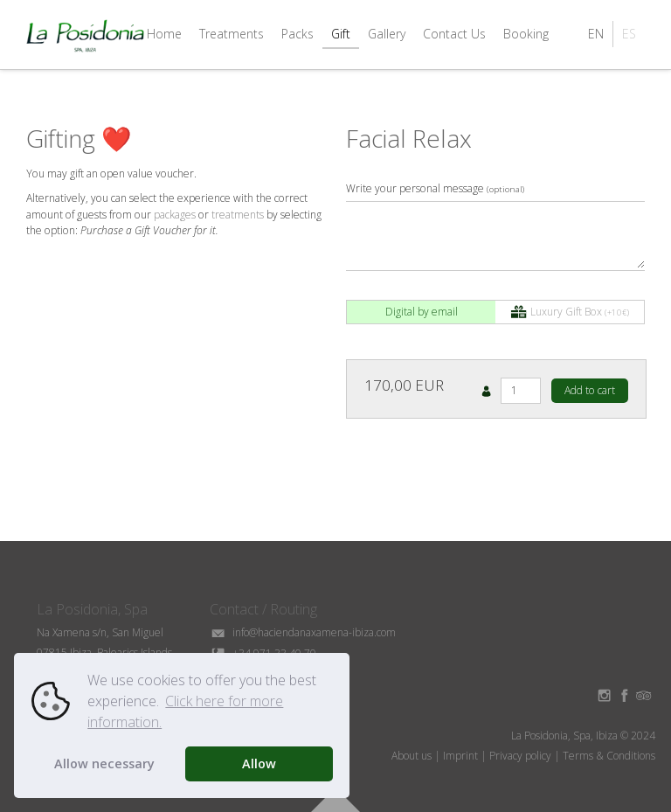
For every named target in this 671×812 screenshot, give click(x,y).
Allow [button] (259, 763)
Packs (297, 34)
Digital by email (422, 312)
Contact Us (454, 34)
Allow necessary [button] (104, 763)
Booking (526, 34)
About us (412, 756)
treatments (238, 215)
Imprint (460, 756)
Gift (341, 34)
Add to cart (590, 390)
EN (596, 34)
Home (164, 34)
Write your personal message (435, 188)
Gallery (387, 34)
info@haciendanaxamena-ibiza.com (303, 632)
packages (175, 215)
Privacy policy (520, 756)
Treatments (232, 34)
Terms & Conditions (609, 756)
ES (629, 34)
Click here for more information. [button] (185, 711)
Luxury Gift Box (570, 312)
